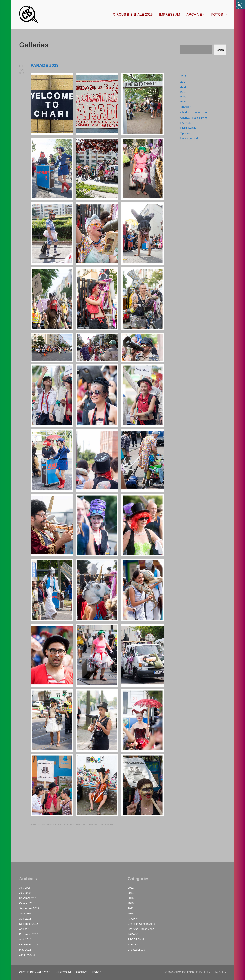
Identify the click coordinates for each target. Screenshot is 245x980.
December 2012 (29, 944)
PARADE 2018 (45, 65)
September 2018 (29, 908)
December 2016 (29, 924)
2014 (183, 82)
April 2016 (25, 929)
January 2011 (27, 955)
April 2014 (25, 939)
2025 (183, 102)
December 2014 (29, 934)
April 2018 (25, 919)
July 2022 (25, 893)
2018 (183, 92)
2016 (183, 87)
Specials (185, 133)
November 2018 (29, 898)
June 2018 (25, 914)
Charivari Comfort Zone (194, 113)
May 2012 (25, 950)
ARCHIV (185, 107)
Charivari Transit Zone (194, 118)
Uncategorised (189, 138)
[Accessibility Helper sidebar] (240, 5)
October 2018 (27, 903)
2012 (183, 76)
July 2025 (25, 888)
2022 (183, 97)
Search (220, 50)
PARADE (186, 123)
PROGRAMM (188, 128)
